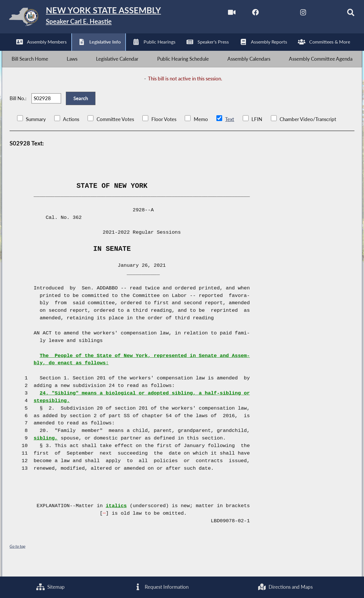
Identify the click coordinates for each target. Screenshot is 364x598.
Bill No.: (18, 106)
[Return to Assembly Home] (94, 18)
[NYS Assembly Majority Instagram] (296, 14)
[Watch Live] (223, 14)
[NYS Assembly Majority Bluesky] (320, 14)
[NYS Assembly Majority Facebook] (247, 14)
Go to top (17, 557)
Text (229, 130)
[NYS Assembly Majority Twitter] (271, 14)
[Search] (344, 14)
